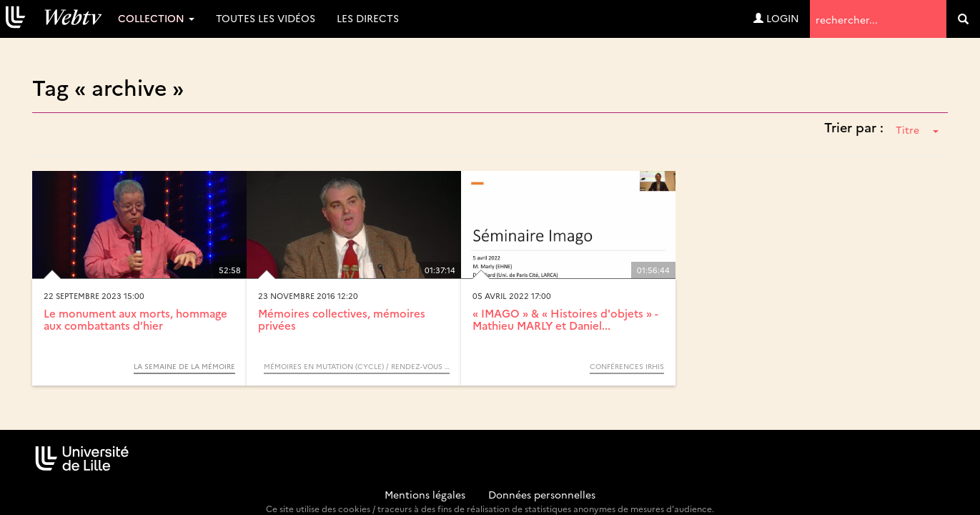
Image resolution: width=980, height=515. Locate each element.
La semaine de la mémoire (184, 366)
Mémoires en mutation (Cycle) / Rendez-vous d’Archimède (357, 366)
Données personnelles (542, 494)
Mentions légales (425, 494)
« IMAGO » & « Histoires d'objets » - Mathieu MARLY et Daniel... (565, 319)
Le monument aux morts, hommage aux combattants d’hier (135, 319)
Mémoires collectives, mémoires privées (342, 319)
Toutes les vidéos (266, 18)
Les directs (368, 18)
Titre (917, 129)
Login (776, 18)
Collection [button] (156, 18)
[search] (963, 19)
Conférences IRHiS (627, 366)
